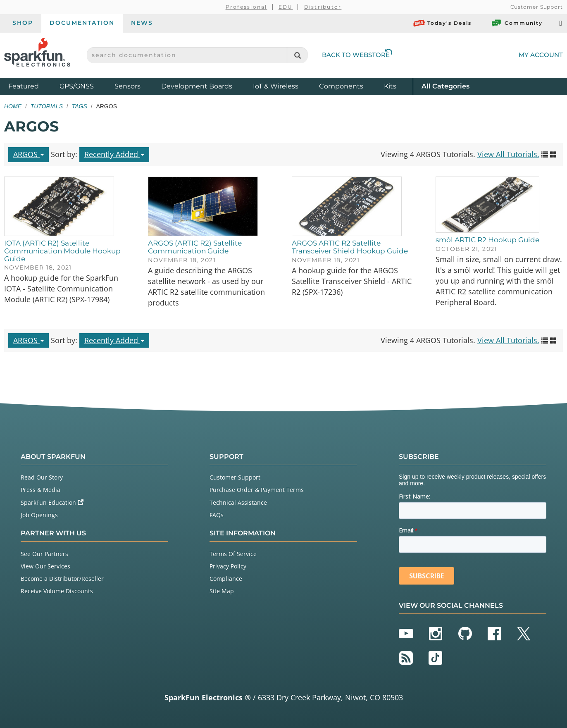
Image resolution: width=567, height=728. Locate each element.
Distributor (323, 7)
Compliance (226, 579)
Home (13, 106)
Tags (80, 106)
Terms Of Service (233, 554)
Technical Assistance (238, 502)
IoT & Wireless (276, 86)
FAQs (217, 515)
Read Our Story (42, 477)
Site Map (222, 591)
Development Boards (197, 86)
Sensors (127, 86)
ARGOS (29, 154)
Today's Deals (442, 23)
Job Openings (39, 515)
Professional (247, 7)
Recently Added (114, 154)
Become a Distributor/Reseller (62, 579)
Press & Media (40, 490)
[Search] (297, 55)
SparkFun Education (52, 502)
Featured (32, 86)
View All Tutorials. (508, 154)
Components (341, 86)
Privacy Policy (228, 566)
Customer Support (537, 7)
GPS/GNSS (77, 86)
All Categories (445, 86)
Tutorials (47, 106)
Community (517, 23)
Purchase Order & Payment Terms (257, 490)
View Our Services (45, 566)
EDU (286, 7)
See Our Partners (44, 554)
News (142, 23)
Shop (23, 23)
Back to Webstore (357, 55)
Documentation (82, 23)
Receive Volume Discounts (57, 591)
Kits (390, 86)
